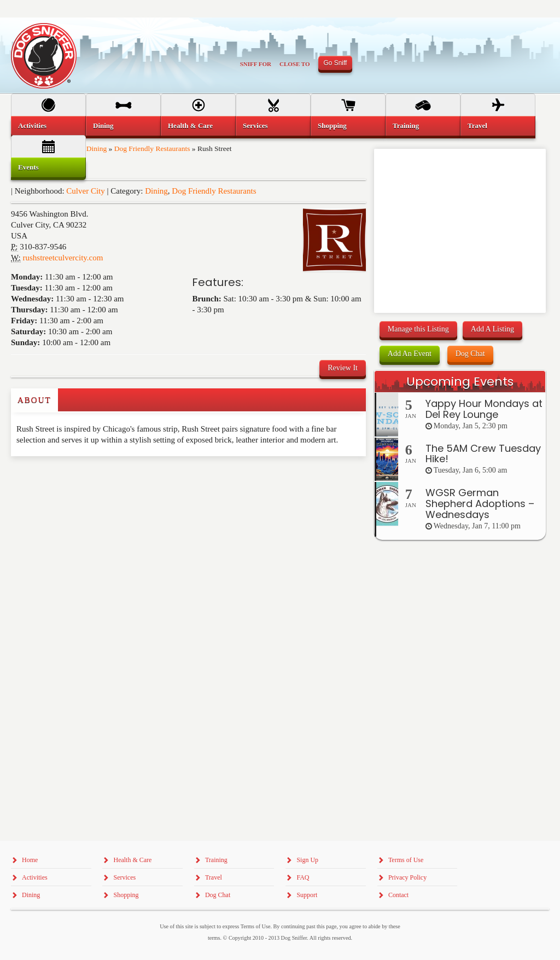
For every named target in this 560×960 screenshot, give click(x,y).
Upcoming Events (460, 382)
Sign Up (307, 860)
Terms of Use (406, 860)
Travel (477, 126)
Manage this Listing (418, 329)
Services (255, 126)
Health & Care (190, 126)
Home (30, 860)
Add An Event (410, 354)
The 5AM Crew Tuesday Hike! (483, 454)
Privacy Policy (407, 877)
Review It (343, 368)
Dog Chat (470, 354)
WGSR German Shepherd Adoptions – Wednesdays (480, 504)
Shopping (332, 126)
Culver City (85, 191)
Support (307, 895)
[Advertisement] (75, 478)
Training (406, 126)
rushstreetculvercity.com (63, 258)
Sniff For (256, 64)
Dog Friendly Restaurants (214, 191)
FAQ (303, 877)
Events (28, 167)
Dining (156, 191)
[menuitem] (48, 126)
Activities (32, 126)
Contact (398, 895)
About (34, 400)
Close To (295, 64)
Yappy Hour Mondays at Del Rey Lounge (484, 409)
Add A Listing (492, 329)
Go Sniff (336, 63)
